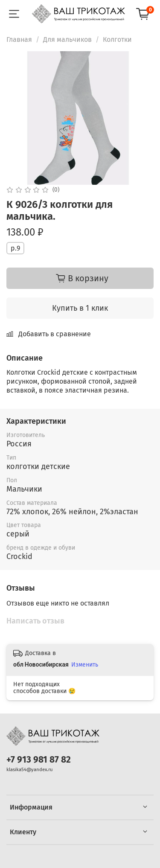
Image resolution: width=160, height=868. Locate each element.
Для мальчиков (67, 39)
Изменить (85, 665)
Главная (19, 39)
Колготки (117, 39)
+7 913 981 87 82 (39, 760)
